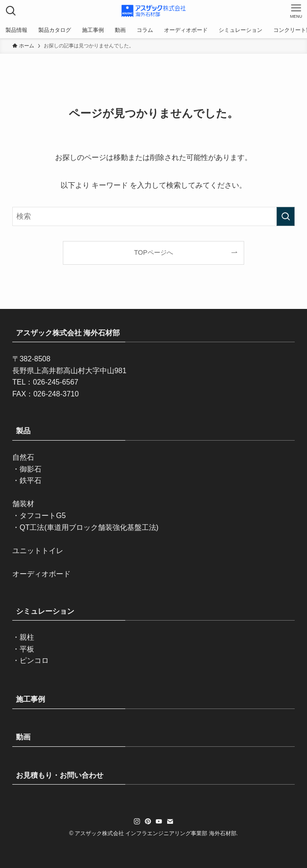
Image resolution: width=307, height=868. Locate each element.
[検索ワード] (153, 216)
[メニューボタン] (296, 11)
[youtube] (159, 822)
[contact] (170, 822)
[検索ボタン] (11, 11)
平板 (27, 649)
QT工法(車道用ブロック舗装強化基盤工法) (89, 527)
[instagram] (137, 822)
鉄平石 (31, 480)
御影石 (31, 469)
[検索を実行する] (286, 216)
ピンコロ (34, 660)
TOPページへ (153, 252)
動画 (23, 737)
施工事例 (31, 699)
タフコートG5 (43, 516)
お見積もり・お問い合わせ (60, 775)
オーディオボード (41, 574)
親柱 (27, 637)
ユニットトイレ (38, 551)
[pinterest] (148, 822)
